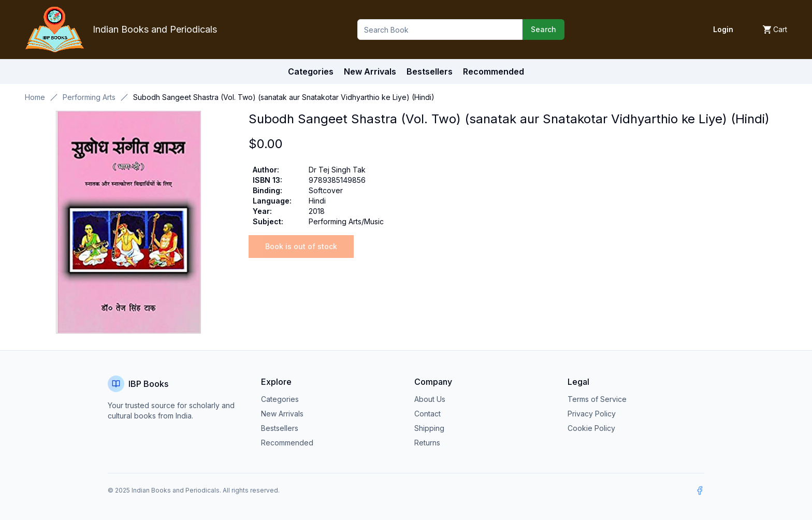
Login (723, 29)
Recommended (287, 443)
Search (543, 29)
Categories (311, 71)
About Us (430, 399)
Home (35, 97)
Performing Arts (89, 97)
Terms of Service (597, 399)
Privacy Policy (592, 414)
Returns (427, 443)
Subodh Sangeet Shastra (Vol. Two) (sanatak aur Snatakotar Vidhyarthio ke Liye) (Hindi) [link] (284, 97)
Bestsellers (280, 428)
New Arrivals (282, 414)
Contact (427, 414)
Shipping (429, 428)
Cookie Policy (591, 428)
